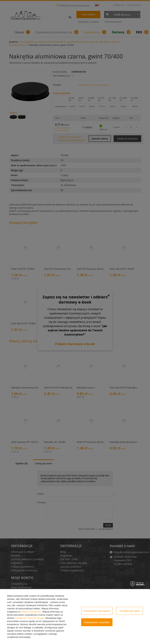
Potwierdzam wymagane (97, 611)
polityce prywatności (31, 612)
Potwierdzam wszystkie (97, 622)
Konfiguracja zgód (129, 611)
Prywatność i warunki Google (29, 618)
